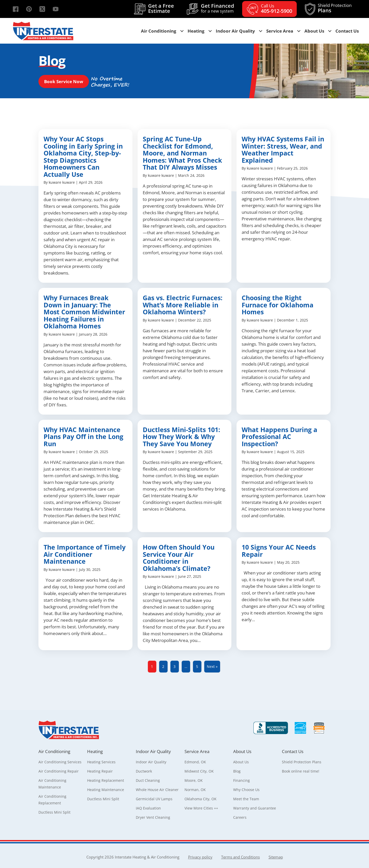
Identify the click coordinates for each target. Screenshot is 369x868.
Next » (212, 666)
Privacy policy (200, 857)
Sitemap (276, 857)
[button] (16, 9)
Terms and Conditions (240, 857)
